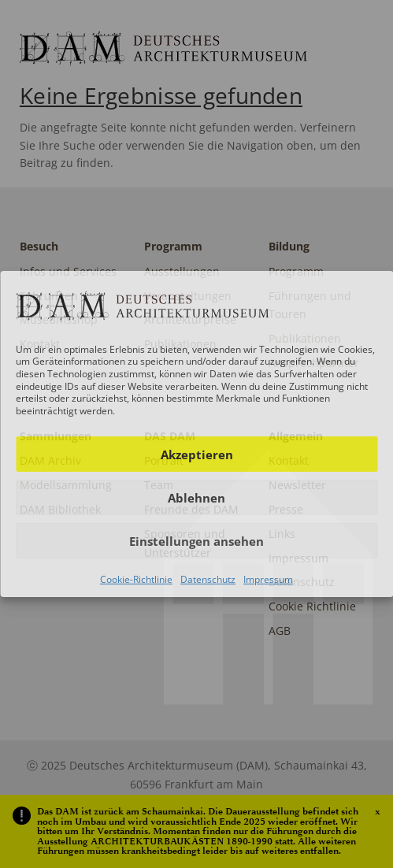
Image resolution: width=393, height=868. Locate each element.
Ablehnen (196, 498)
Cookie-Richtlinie (136, 579)
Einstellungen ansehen (196, 541)
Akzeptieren (197, 454)
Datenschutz (208, 579)
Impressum (268, 579)
